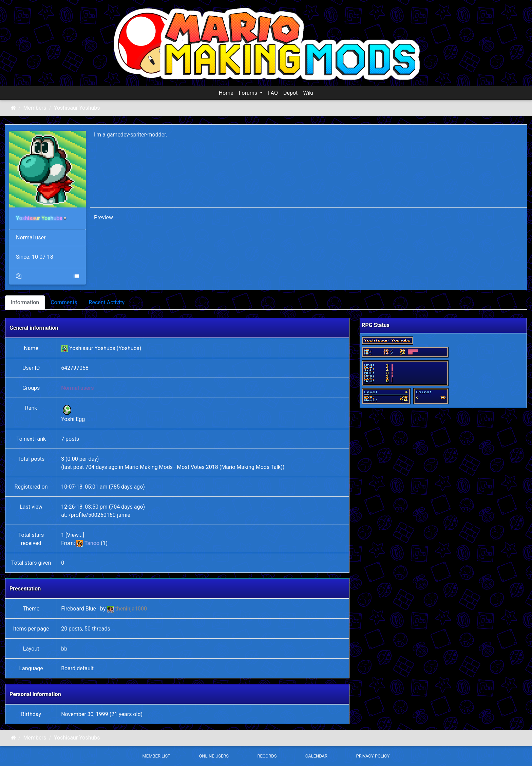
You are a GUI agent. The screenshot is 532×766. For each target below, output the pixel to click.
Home (226, 93)
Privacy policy (373, 756)
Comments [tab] (64, 302)
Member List (156, 756)
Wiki (308, 93)
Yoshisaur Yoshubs (77, 108)
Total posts (31, 459)
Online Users (214, 756)
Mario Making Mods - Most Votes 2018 (171, 467)
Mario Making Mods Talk (251, 467)
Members (35, 108)
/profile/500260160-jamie (99, 515)
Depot (290, 93)
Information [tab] (25, 302)
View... (75, 535)
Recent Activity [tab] (107, 302)
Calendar (316, 756)
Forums (249, 93)
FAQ (273, 93)
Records (267, 756)
